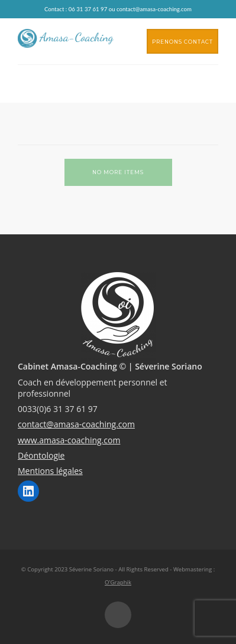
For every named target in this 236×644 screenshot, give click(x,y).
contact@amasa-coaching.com (76, 424)
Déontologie (41, 455)
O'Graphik (118, 582)
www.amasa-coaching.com (69, 440)
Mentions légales (50, 471)
